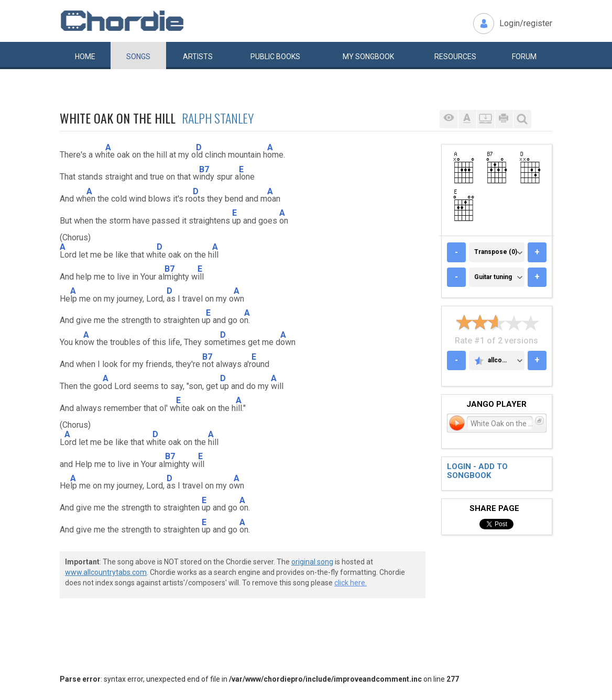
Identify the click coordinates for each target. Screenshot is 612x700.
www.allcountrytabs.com (106, 572)
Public (275, 57)
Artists (198, 57)
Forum (524, 57)
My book (368, 57)
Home (85, 57)
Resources (455, 57)
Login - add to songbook (477, 471)
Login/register (526, 23)
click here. (351, 583)
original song (312, 562)
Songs (138, 57)
